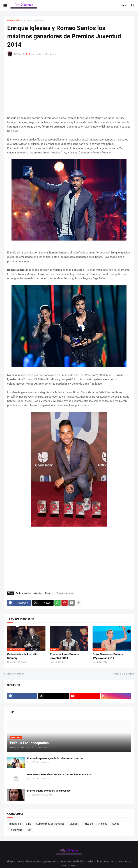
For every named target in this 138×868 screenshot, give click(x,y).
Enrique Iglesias (37, 21)
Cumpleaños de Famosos (50, 824)
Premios (49, 593)
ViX (29, 830)
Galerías (38, 593)
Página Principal (16, 21)
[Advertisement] (69, 86)
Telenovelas (16, 830)
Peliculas (88, 824)
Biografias (15, 824)
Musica (74, 824)
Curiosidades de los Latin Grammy (22, 656)
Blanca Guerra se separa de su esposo (49, 791)
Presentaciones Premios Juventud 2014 (65, 656)
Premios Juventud (65, 593)
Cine (28, 824)
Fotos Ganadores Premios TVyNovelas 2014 (108, 656)
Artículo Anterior (15, 674)
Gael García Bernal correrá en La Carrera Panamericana (59, 774)
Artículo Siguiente (123, 674)
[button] (5, 6)
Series (116, 824)
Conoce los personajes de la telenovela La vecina (55, 758)
